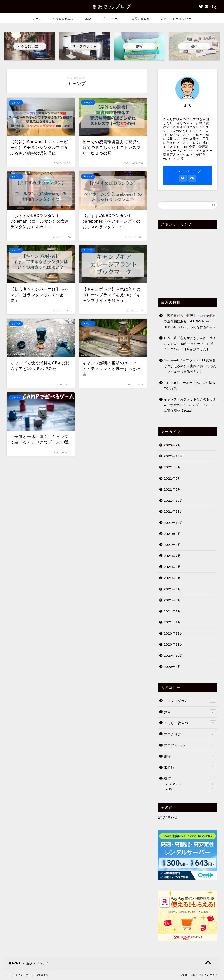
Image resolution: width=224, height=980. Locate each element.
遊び (88, 18)
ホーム (37, 18)
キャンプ (192, 784)
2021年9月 (172, 534)
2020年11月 (174, 644)
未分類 (190, 767)
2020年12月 (174, 633)
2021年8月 (172, 545)
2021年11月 (174, 511)
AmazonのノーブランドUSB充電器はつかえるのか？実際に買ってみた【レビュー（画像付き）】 (190, 366)
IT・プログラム (190, 700)
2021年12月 (174, 501)
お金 (190, 712)
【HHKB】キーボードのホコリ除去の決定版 (190, 386)
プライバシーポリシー (176, 18)
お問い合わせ (141, 18)
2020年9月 (172, 667)
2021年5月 (172, 578)
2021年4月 (172, 589)
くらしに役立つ (63, 18)
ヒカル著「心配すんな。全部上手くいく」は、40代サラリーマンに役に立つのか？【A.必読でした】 (190, 344)
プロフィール (111, 18)
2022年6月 (172, 489)
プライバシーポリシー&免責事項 (29, 975)
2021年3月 (172, 600)
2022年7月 (172, 478)
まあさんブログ (112, 6)
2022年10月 (174, 456)
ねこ (192, 789)
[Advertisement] (188, 260)
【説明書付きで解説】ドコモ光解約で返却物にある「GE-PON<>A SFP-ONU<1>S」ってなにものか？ (190, 321)
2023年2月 (172, 445)
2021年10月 (174, 523)
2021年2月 (172, 611)
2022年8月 (172, 467)
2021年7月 (172, 556)
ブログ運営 (190, 734)
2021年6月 (172, 567)
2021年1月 (172, 622)
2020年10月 (174, 655)
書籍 (190, 756)
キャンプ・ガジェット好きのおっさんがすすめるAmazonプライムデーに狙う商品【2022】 (190, 405)
